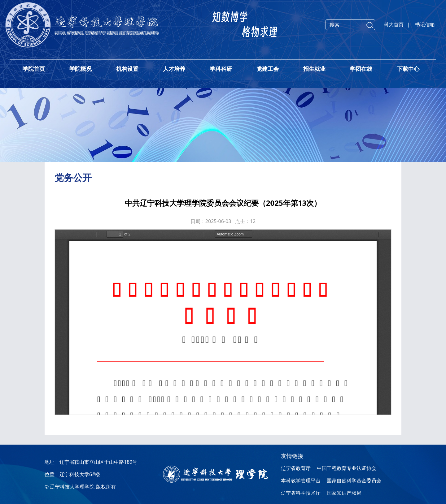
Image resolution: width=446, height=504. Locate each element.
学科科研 (221, 69)
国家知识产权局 (344, 493)
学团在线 (361, 69)
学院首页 (34, 69)
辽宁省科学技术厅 (301, 493)
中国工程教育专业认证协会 (347, 468)
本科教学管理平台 (301, 480)
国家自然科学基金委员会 (354, 480)
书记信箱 (425, 24)
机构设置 (127, 69)
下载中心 (408, 69)
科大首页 (394, 24)
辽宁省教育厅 (296, 468)
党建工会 (268, 69)
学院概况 (81, 69)
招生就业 (314, 69)
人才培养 (174, 69)
